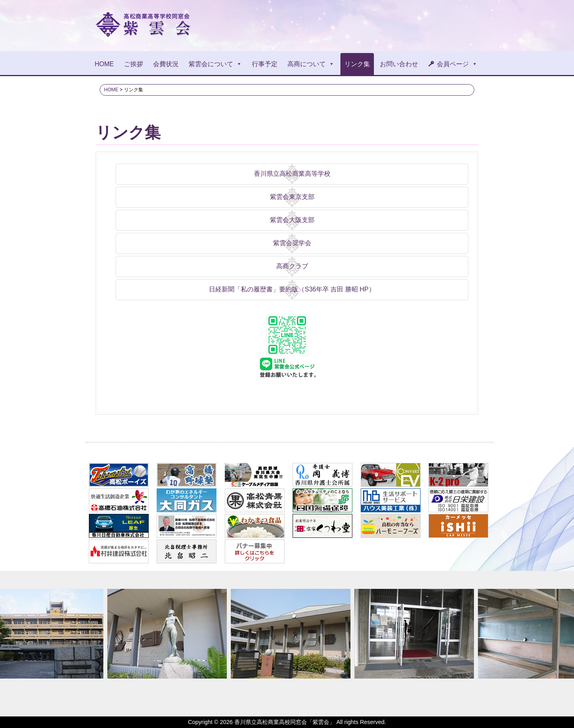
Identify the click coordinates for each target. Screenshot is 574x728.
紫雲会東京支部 (292, 197)
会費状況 (166, 64)
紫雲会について (215, 64)
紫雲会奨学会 (292, 243)
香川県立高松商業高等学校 (292, 174)
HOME (104, 64)
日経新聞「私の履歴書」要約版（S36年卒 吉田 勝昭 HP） (292, 289)
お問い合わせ (399, 64)
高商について (311, 64)
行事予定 (265, 64)
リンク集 (357, 64)
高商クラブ (292, 266)
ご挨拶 (134, 64)
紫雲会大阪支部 (292, 220)
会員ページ (457, 64)
